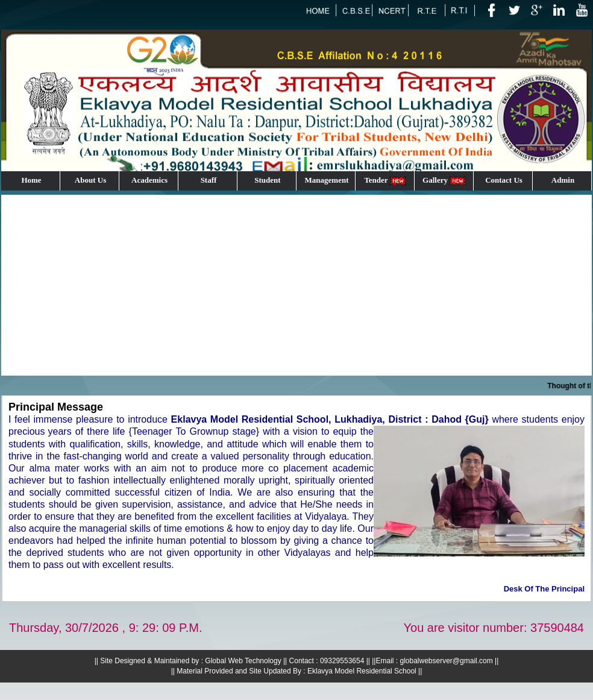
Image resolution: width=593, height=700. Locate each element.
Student (267, 180)
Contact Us (504, 180)
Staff (209, 180)
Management (327, 180)
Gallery (445, 181)
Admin (563, 180)
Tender (385, 181)
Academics (149, 180)
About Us (90, 180)
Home (31, 180)
